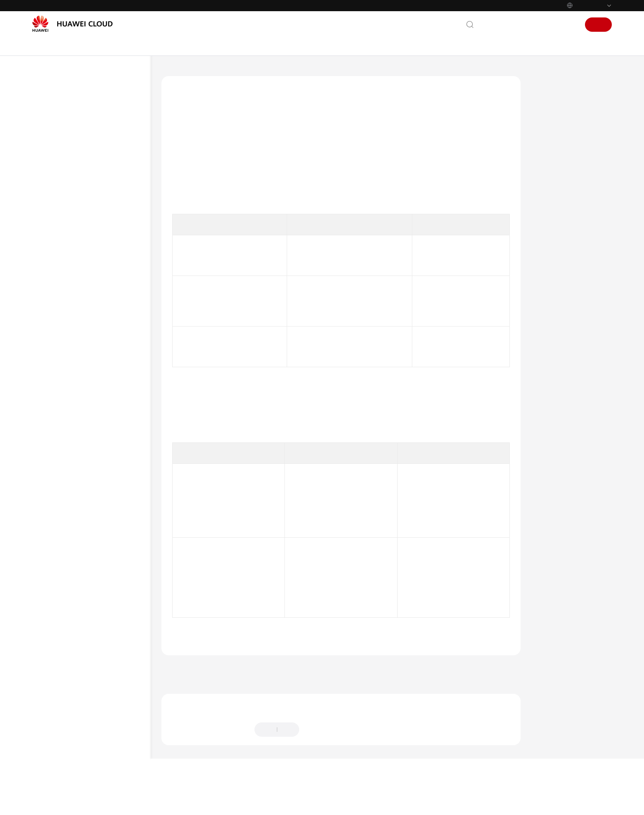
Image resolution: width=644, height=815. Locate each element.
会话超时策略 (335, 577)
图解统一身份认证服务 (79, 167)
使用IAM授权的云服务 (79, 231)
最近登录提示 (323, 626)
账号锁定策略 (311, 596)
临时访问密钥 (438, 365)
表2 (183, 433)
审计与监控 (74, 376)
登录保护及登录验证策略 (575, 138)
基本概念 (62, 199)
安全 (56, 263)
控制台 (545, 25)
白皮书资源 (57, 614)
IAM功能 (61, 215)
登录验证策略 (424, 577)
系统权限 (54, 646)
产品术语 (54, 537)
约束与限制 (65, 408)
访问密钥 (432, 315)
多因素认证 (352, 556)
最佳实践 (54, 457)
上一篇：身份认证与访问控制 (209, 698)
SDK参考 (53, 489)
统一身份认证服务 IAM (229, 73)
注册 (598, 25)
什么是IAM (64, 183)
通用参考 (54, 565)
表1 (183, 215)
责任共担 (71, 279)
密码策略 (432, 274)
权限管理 (62, 247)
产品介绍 (54, 151)
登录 (568, 25)
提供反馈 (321, 758)
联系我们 (496, 25)
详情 (279, 800)
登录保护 (417, 503)
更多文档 (54, 521)
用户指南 (54, 441)
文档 (522, 25)
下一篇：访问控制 (488, 698)
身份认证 (80, 312)
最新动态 (54, 135)
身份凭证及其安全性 (569, 117)
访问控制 (80, 328)
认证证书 (71, 392)
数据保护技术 (76, 344)
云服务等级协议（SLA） (74, 598)
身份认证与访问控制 (85, 295)
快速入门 (54, 424)
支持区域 (54, 630)
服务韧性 (71, 360)
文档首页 (174, 73)
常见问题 (54, 505)
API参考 (52, 473)
